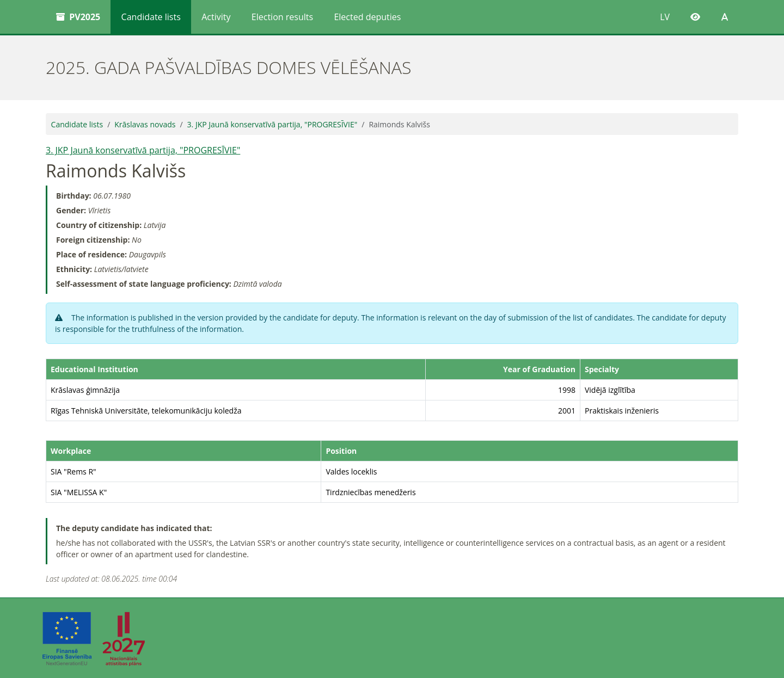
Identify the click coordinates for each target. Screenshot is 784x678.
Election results (282, 17)
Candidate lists (151, 17)
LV (665, 17)
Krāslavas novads (145, 124)
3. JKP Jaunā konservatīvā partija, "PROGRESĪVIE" (272, 124)
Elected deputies (367, 17)
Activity (216, 17)
